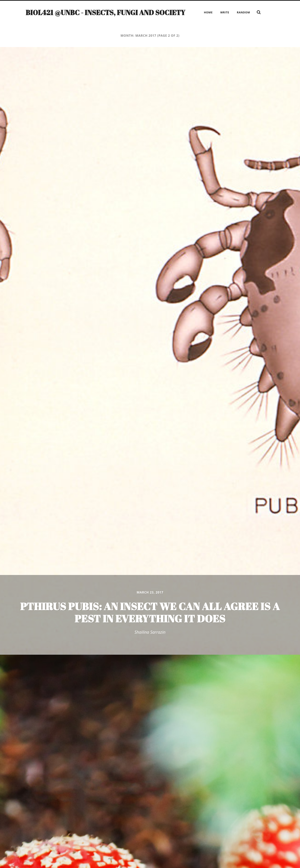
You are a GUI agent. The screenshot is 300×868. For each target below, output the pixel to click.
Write (225, 12)
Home (208, 12)
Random (243, 12)
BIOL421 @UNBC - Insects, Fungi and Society (105, 12)
